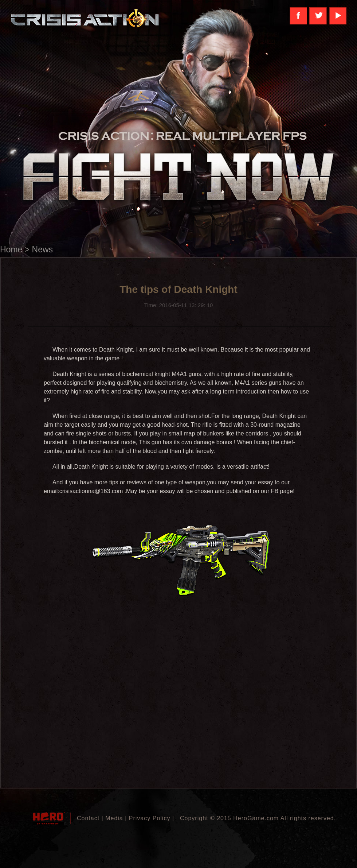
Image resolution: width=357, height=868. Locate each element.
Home (11, 249)
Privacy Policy (150, 818)
